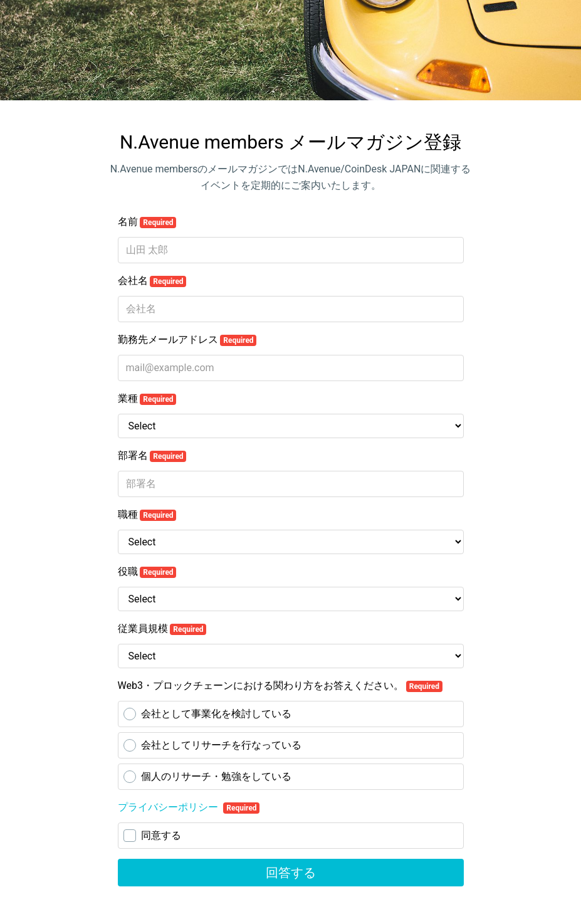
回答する (291, 873)
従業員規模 (162, 629)
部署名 (152, 456)
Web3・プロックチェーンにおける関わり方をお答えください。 (280, 686)
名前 (147, 222)
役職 (147, 572)
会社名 (152, 281)
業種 (147, 399)
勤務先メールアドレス (187, 340)
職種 (147, 515)
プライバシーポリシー (169, 807)
